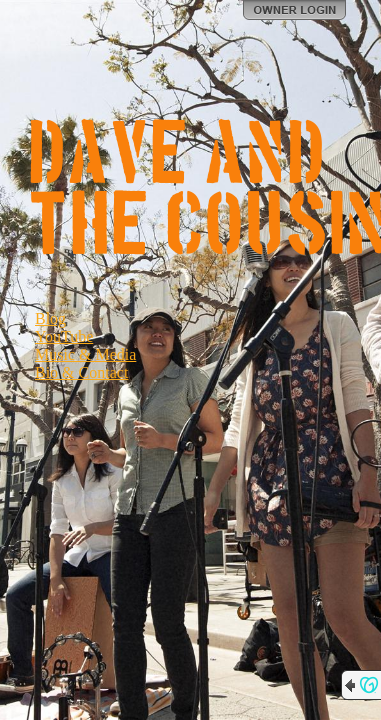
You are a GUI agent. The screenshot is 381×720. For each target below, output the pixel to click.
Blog (50, 318)
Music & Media (85, 354)
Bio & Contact (81, 372)
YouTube (64, 336)
